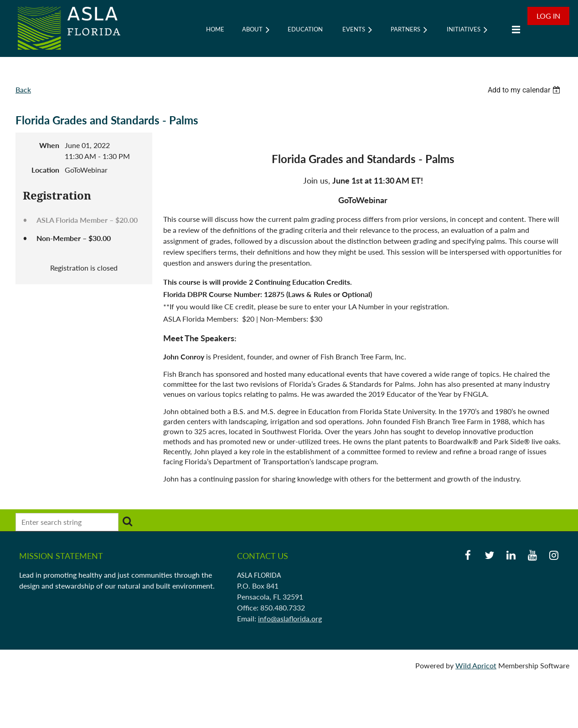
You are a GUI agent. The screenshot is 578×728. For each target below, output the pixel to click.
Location (45, 170)
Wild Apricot (476, 665)
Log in (548, 16)
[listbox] (525, 90)
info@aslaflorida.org (290, 618)
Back (23, 90)
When (49, 145)
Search (127, 521)
